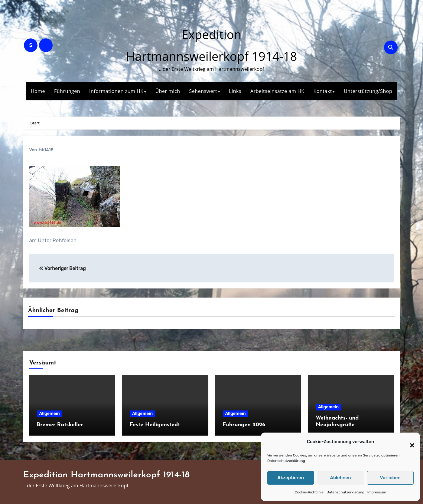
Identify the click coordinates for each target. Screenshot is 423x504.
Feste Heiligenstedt (155, 425)
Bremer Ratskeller (60, 425)
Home (38, 91)
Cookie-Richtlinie (309, 492)
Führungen (67, 91)
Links (235, 91)
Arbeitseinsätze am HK (277, 91)
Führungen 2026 (244, 425)
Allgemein (50, 414)
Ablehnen (340, 478)
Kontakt (322, 91)
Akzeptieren (291, 478)
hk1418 (46, 150)
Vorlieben (390, 478)
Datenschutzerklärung (286, 461)
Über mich (168, 91)
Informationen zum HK (116, 91)
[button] (409, 442)
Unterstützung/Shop (368, 91)
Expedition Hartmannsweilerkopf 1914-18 (107, 475)
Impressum (377, 492)
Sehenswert (203, 91)
